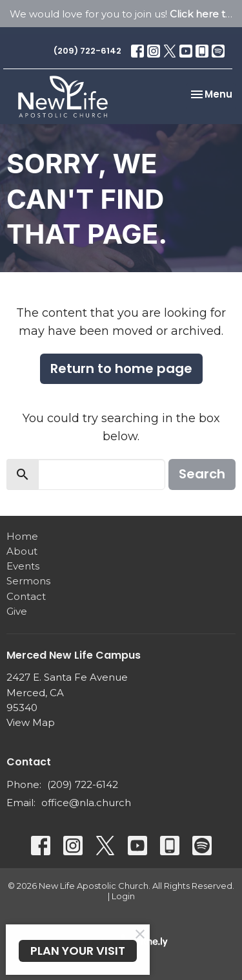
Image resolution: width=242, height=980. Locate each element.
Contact (26, 596)
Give (17, 611)
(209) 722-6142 (87, 51)
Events (23, 566)
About (22, 551)
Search (202, 474)
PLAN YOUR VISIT (78, 951)
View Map (31, 722)
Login (123, 896)
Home (22, 536)
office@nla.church (86, 803)
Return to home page (121, 368)
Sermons (28, 581)
